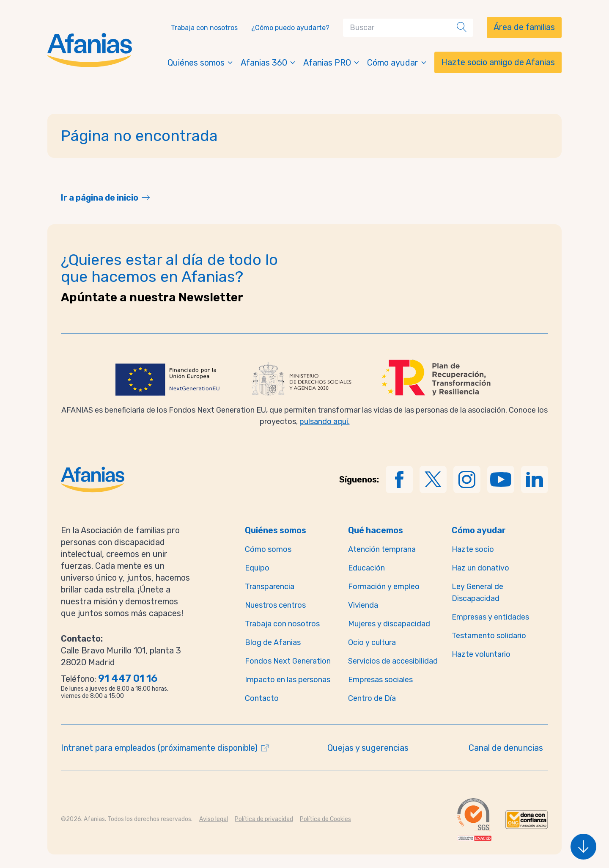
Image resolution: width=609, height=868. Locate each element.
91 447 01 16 (128, 678)
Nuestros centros (275, 605)
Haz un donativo (480, 568)
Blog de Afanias (273, 642)
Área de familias (524, 27)
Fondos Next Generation (288, 661)
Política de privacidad (264, 819)
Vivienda (363, 605)
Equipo (257, 568)
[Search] (402, 28)
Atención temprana (382, 549)
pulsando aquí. (325, 422)
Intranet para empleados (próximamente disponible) (159, 748)
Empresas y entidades (490, 617)
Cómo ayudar (397, 63)
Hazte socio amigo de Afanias (498, 62)
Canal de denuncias (506, 748)
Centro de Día (372, 698)
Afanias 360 (269, 63)
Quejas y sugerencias (368, 748)
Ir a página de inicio (100, 198)
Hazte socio (473, 549)
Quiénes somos (201, 63)
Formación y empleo (384, 587)
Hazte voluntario (481, 654)
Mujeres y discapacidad (389, 624)
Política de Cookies (325, 819)
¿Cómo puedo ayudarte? (290, 28)
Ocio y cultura (372, 642)
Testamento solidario (489, 636)
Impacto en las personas (288, 680)
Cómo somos (268, 549)
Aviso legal (214, 819)
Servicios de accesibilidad (393, 661)
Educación (366, 568)
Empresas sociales (380, 680)
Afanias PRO (332, 63)
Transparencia (270, 587)
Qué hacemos (376, 530)
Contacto (262, 698)
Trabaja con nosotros (204, 28)
